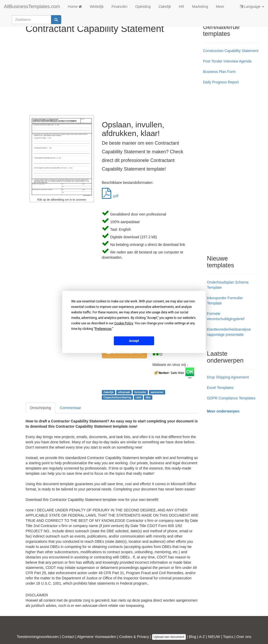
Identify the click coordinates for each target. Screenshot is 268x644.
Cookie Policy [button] (124, 323)
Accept (134, 341)
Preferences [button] (103, 329)
